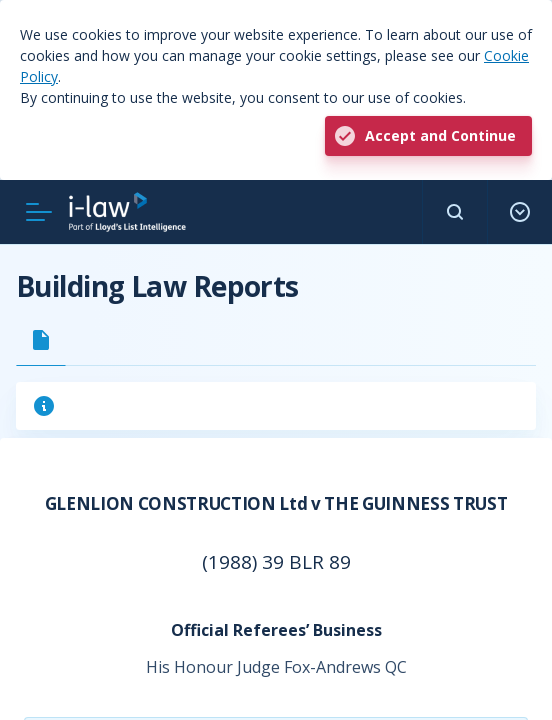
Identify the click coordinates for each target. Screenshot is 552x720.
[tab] (41, 340)
